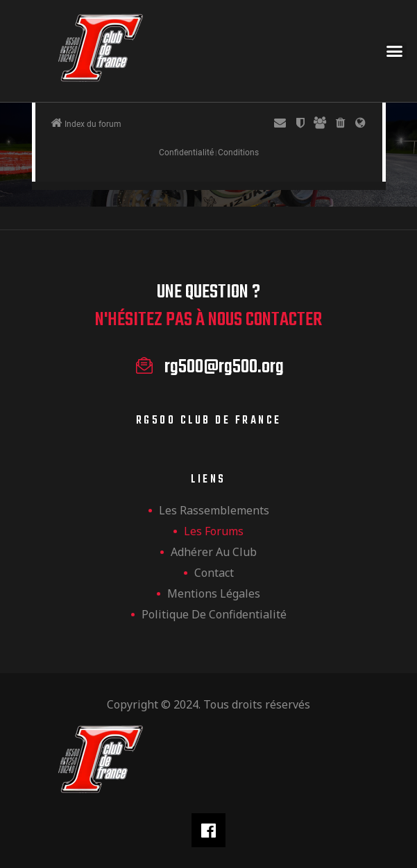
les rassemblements (214, 510)
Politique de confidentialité (214, 614)
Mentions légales (214, 593)
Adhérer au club (214, 552)
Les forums (214, 531)
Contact (214, 573)
